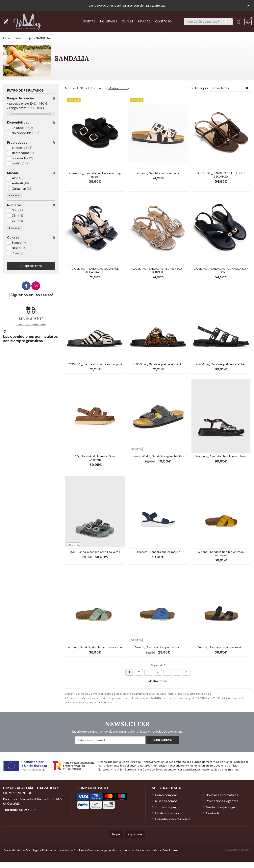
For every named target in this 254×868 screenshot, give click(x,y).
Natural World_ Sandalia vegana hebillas (158, 456)
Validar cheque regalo (222, 807)
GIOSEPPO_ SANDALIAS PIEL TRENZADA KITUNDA (158, 270)
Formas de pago (167, 807)
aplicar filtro (33, 266)
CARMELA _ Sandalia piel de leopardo (158, 364)
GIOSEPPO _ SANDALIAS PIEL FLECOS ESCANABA (221, 175)
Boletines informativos (222, 795)
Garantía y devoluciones (173, 819)
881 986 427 (27, 810)
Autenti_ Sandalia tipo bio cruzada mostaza (221, 554)
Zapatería (135, 834)
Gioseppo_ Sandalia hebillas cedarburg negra (95, 175)
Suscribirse (163, 740)
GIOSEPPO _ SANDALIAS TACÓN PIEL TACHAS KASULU (95, 270)
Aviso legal (32, 850)
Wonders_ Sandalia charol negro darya (221, 456)
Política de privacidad (56, 850)
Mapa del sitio (13, 850)
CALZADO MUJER (206, 698)
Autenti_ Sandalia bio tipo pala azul (158, 647)
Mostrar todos (118, 88)
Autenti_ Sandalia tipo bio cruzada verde (95, 647)
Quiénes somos (166, 801)
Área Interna (170, 850)
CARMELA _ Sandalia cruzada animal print (95, 364)
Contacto (213, 813)
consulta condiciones (31, 324)
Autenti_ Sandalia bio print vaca (158, 173)
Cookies (79, 850)
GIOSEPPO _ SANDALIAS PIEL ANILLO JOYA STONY (221, 270)
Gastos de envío (167, 813)
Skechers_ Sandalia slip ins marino (158, 552)
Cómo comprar (166, 795)
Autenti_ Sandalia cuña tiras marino (221, 647)
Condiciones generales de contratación (113, 850)
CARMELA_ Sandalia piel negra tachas (221, 364)
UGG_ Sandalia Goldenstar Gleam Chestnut (95, 458)
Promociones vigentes (222, 801)
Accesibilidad (151, 850)
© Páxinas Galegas (238, 850)
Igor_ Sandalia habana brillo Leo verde (95, 552)
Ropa (116, 834)
